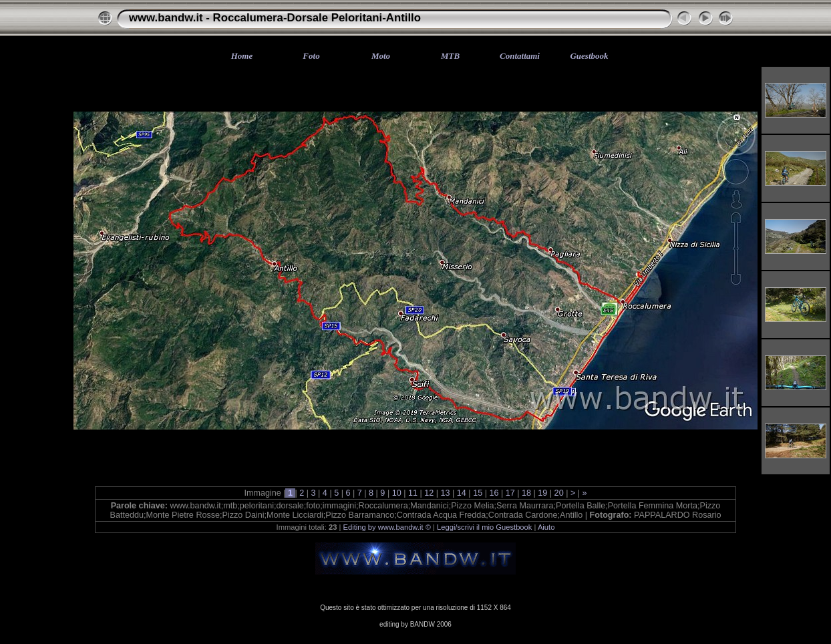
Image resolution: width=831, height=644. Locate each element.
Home (242, 56)
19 (543, 493)
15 (478, 493)
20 (559, 493)
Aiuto (546, 527)
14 (461, 493)
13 (445, 493)
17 (510, 493)
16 (494, 493)
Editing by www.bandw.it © (387, 527)
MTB (450, 56)
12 (429, 493)
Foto (311, 56)
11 (412, 493)
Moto (381, 56)
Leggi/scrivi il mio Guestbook (484, 527)
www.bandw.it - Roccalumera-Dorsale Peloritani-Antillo (275, 18)
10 (396, 493)
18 (527, 493)
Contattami (520, 56)
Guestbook (589, 56)
